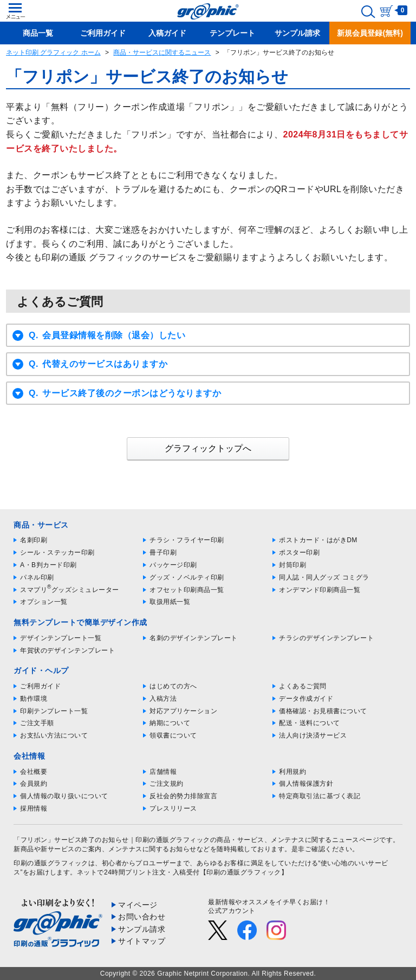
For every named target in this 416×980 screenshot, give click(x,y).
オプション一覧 (44, 602)
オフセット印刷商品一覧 (187, 590)
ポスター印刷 (299, 553)
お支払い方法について (54, 735)
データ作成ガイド (306, 699)
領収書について (173, 735)
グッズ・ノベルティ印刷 (187, 577)
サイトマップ (142, 941)
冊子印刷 (163, 553)
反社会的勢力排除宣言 (183, 796)
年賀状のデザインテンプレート (67, 650)
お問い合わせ (142, 917)
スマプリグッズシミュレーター (70, 590)
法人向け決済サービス (313, 735)
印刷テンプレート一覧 (54, 711)
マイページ (138, 905)
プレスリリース (173, 808)
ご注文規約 (167, 784)
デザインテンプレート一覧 (61, 638)
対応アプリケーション (183, 711)
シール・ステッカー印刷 (57, 553)
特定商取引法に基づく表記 (320, 796)
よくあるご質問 (303, 686)
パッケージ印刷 (173, 565)
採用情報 (34, 808)
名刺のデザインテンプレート (194, 638)
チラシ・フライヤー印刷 (187, 540)
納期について (170, 723)
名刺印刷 (34, 540)
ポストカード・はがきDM (318, 540)
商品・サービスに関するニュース (162, 52)
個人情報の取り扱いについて (64, 796)
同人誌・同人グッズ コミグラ (324, 577)
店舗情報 (163, 772)
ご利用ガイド (40, 686)
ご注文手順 (37, 723)
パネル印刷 (37, 577)
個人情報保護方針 (306, 784)
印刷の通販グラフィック (51, 863)
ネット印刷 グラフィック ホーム (53, 52)
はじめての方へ (173, 686)
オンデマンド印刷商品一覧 (320, 590)
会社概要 (34, 772)
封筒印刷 (292, 565)
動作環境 (34, 699)
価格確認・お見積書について (323, 711)
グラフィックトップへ (208, 448)
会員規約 (34, 784)
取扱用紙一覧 (170, 602)
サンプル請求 (142, 929)
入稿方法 (163, 699)
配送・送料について (310, 723)
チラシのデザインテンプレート (326, 638)
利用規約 (292, 772)
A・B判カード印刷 (48, 565)
